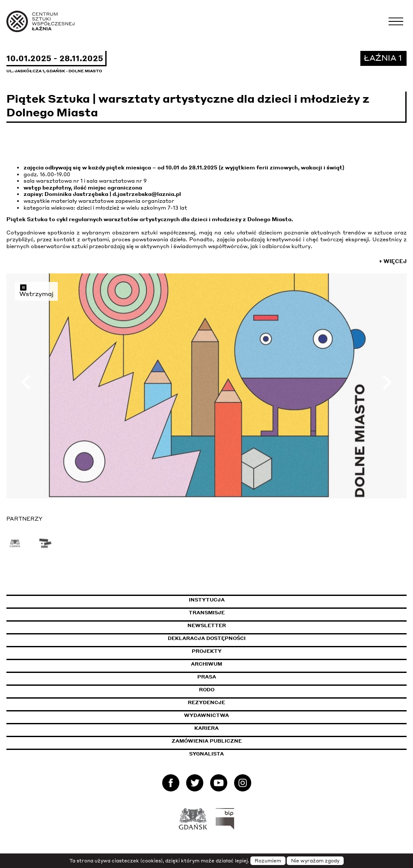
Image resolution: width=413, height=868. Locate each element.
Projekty (207, 651)
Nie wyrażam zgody (315, 861)
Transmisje (243, 613)
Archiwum (206, 664)
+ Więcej (393, 261)
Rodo (207, 690)
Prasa (207, 677)
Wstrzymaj (36, 290)
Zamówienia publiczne (226, 741)
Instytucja (207, 600)
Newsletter (207, 625)
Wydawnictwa (206, 715)
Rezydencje (206, 702)
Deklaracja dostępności (207, 638)
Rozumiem (268, 861)
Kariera (206, 728)
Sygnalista (206, 754)
